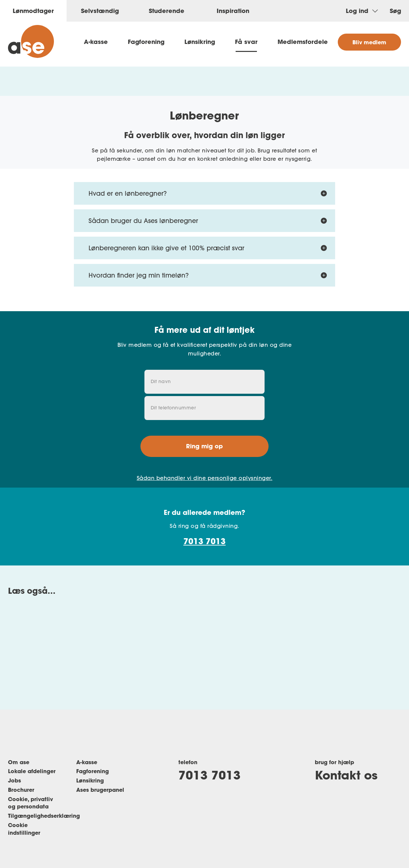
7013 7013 (204, 541)
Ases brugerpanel (100, 790)
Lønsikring (200, 42)
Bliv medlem (369, 42)
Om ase (19, 762)
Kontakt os (346, 775)
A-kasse (96, 42)
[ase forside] (31, 41)
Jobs (14, 780)
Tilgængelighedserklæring (44, 816)
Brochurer (21, 790)
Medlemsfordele (303, 42)
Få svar (246, 42)
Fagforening (146, 42)
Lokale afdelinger (32, 771)
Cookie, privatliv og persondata (30, 803)
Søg (395, 11)
